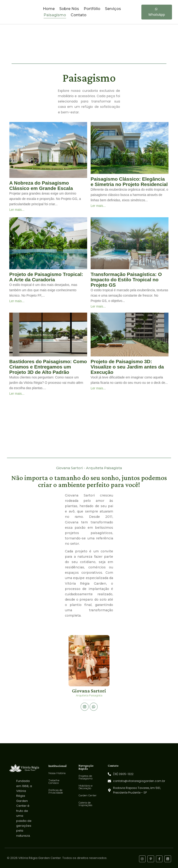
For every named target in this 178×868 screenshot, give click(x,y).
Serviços (113, 9)
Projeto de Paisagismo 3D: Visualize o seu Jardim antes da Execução (127, 367)
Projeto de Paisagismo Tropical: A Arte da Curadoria (46, 277)
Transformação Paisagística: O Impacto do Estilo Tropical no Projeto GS (126, 280)
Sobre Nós (69, 9)
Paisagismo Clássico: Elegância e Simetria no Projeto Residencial (129, 182)
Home (49, 9)
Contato (79, 15)
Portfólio (92, 9)
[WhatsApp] (157, 12)
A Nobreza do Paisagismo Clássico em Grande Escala (41, 186)
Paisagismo (55, 15)
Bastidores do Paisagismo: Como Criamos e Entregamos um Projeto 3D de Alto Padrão (48, 367)
